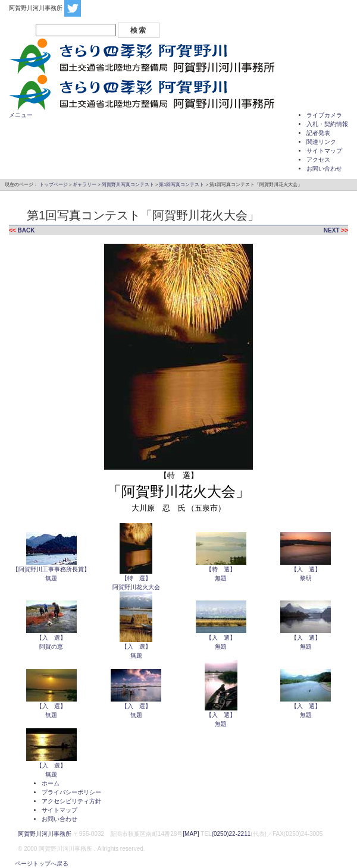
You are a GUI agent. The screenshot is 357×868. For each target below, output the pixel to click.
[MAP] (191, 834)
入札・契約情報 (327, 124)
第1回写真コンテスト (181, 185)
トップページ (54, 185)
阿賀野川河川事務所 (45, 834)
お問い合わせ (324, 169)
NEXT (332, 230)
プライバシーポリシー (71, 792)
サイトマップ (324, 151)
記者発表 (318, 133)
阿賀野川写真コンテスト (128, 185)
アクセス (318, 160)
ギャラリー (84, 185)
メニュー (21, 115)
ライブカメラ (324, 115)
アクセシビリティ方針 (71, 801)
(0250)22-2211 (231, 834)
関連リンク (321, 142)
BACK (26, 230)
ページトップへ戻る (39, 864)
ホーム (51, 783)
